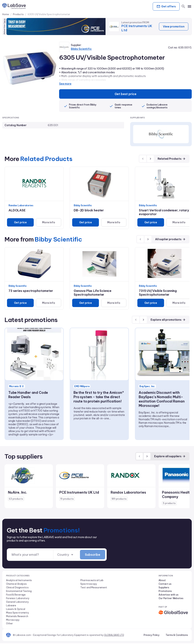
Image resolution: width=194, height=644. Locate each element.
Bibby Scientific (81, 49)
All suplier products (170, 240)
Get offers (165, 6)
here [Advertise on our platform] (4, 21)
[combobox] (66, 555)
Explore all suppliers (170, 457)
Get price (20, 223)
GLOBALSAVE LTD (114, 636)
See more (65, 84)
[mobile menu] (189, 6)
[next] (150, 159)
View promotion (173, 27)
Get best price (126, 94)
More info (48, 223)
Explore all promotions (168, 320)
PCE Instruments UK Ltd (137, 28)
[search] (183, 6)
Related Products (172, 159)
